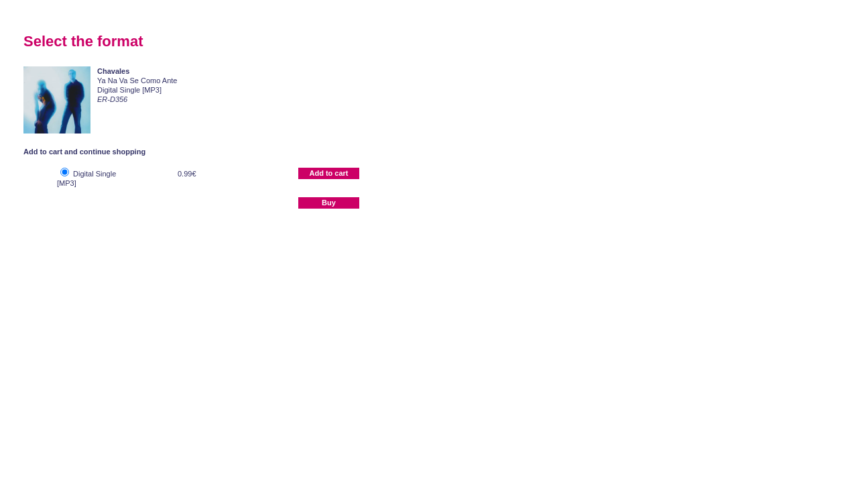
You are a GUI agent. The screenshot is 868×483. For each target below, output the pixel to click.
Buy (329, 203)
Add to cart (328, 173)
